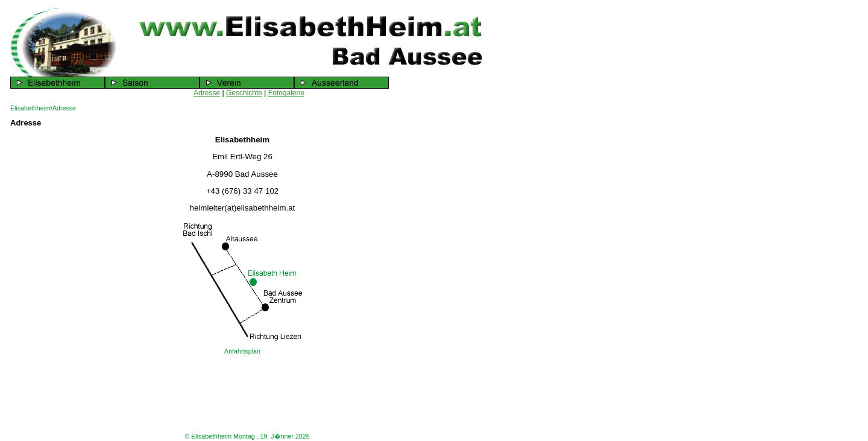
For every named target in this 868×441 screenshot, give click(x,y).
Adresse (207, 93)
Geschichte (244, 93)
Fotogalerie (286, 93)
